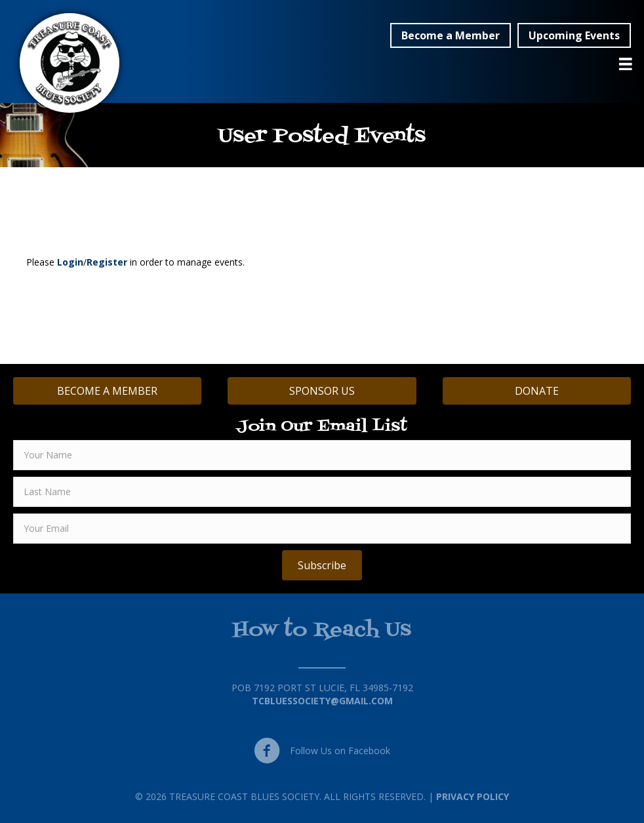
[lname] (322, 492)
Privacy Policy (473, 796)
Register (107, 262)
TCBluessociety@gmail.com (322, 701)
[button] (451, 35)
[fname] (322, 455)
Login (70, 262)
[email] (322, 529)
